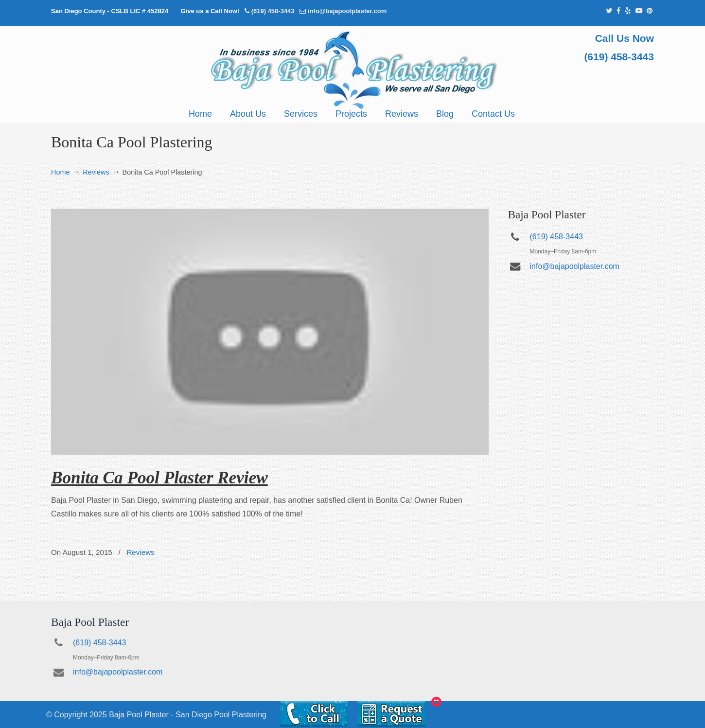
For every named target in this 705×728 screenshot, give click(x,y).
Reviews (96, 172)
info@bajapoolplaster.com (347, 11)
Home (60, 172)
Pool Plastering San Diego (352, 70)
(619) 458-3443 (273, 11)
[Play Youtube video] (270, 332)
